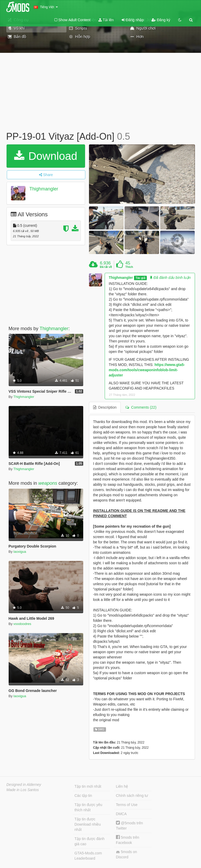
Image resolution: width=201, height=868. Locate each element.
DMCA (121, 814)
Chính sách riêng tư (132, 796)
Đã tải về (106, 267)
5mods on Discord (126, 854)
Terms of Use (127, 805)
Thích (129, 267)
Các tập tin (83, 796)
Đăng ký (161, 20)
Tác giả (140, 278)
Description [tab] (105, 407)
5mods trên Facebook (128, 840)
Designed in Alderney (24, 785)
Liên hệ (122, 786)
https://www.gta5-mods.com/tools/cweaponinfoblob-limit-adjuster (147, 370)
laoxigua (20, 552)
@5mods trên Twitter (129, 825)
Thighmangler (44, 189)
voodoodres (22, 624)
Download (46, 156)
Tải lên (106, 20)
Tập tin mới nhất (88, 786)
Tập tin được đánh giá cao (90, 841)
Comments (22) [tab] (141, 407)
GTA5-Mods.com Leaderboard (88, 856)
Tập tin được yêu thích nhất (88, 807)
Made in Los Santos (23, 790)
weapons (48, 483)
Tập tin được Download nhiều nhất (88, 824)
